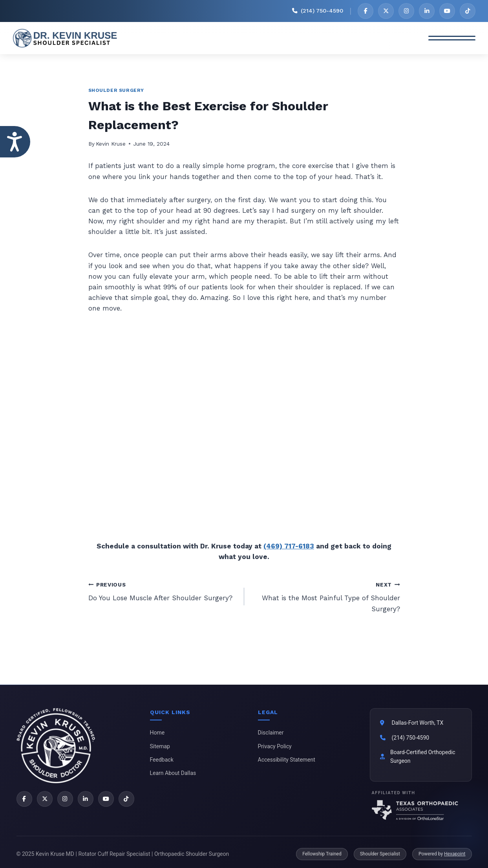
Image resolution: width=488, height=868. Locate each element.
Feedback (162, 760)
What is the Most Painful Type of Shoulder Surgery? (325, 596)
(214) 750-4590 (411, 738)
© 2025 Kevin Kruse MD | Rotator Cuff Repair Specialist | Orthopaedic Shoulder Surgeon (123, 854)
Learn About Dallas (173, 773)
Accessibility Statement (287, 760)
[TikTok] (468, 11)
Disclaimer (271, 733)
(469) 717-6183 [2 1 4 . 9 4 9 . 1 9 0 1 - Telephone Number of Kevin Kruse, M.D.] (289, 546)
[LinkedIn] (427, 11)
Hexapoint (455, 854)
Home (157, 733)
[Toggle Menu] (452, 38)
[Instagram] (406, 11)
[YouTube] (447, 11)
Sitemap (160, 746)
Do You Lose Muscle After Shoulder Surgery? (163, 591)
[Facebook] (366, 11)
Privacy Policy (275, 746)
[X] (386, 11)
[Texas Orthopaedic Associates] (421, 810)
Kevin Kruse (111, 144)
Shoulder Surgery (116, 90)
